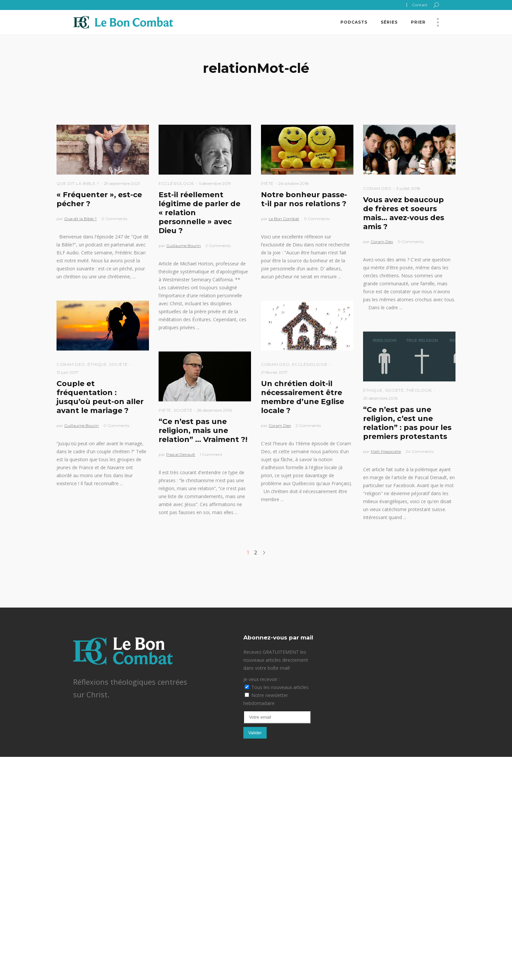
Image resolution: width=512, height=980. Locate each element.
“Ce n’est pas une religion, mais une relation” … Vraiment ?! (203, 430)
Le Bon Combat (284, 219)
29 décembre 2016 (380, 398)
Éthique (97, 364)
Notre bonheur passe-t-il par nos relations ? (304, 199)
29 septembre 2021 (122, 183)
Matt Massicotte (386, 451)
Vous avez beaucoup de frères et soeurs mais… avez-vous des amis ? (404, 213)
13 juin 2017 (67, 372)
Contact (420, 5)
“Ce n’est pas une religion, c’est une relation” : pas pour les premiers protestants (407, 423)
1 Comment (211, 454)
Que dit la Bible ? (78, 183)
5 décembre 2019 (215, 183)
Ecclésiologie (177, 183)
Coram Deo (377, 188)
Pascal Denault (181, 454)
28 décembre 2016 (214, 410)
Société (119, 364)
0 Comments (114, 219)
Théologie (419, 390)
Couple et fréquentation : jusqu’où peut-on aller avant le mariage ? (100, 397)
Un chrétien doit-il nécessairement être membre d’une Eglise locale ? (303, 397)
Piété (267, 183)
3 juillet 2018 (408, 188)
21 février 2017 (274, 372)
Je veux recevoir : (261, 679)
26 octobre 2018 (294, 183)
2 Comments (218, 246)
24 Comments (420, 451)
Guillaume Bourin (184, 246)
